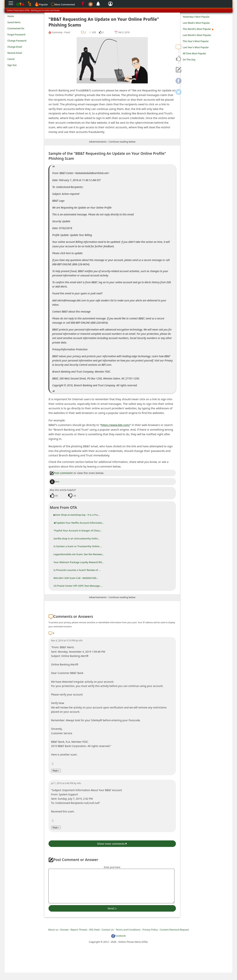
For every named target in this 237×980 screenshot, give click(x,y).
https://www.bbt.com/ (115, 425)
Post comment (61, 473)
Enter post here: (112, 867)
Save (55, 481)
